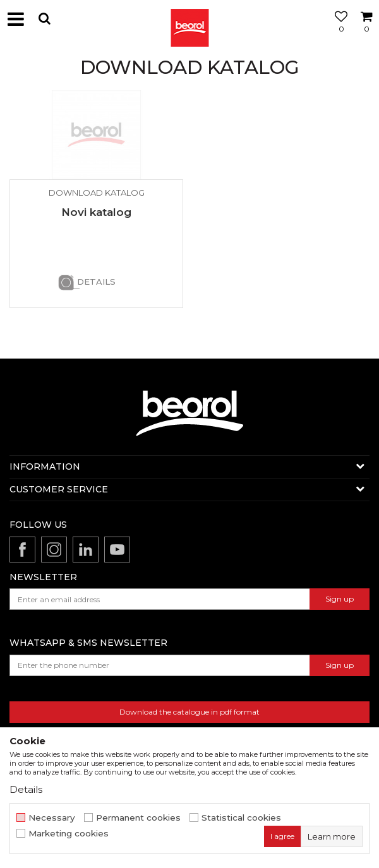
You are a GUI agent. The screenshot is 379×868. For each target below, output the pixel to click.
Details (96, 282)
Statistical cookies (241, 818)
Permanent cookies (138, 818)
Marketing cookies (69, 834)
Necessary (52, 818)
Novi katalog (96, 212)
